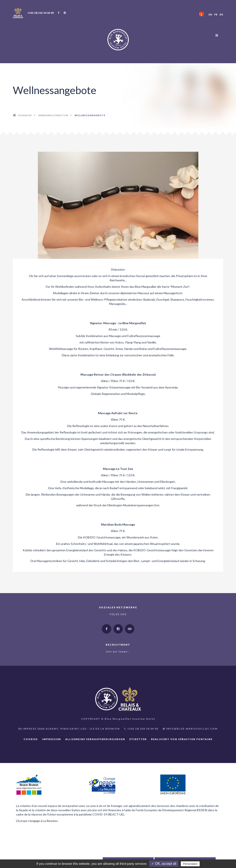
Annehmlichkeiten (53, 115)
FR (216, 14)
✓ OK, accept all (164, 864)
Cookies (31, 739)
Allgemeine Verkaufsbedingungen (95, 739)
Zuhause (25, 115)
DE (221, 14)
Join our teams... (118, 651)
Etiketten (138, 739)
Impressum (52, 739)
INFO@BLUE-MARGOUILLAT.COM (190, 729)
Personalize (190, 864)
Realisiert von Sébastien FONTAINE (182, 739)
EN (210, 14)
